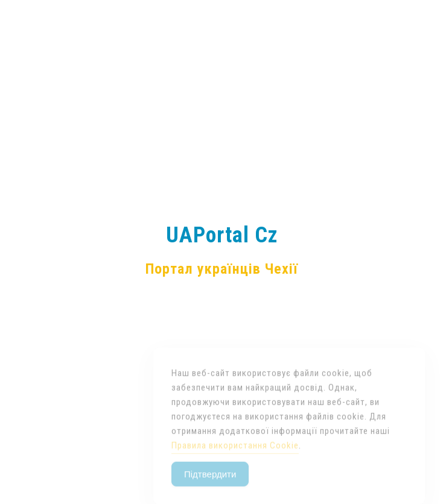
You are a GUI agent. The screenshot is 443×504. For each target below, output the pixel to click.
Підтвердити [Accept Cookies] (210, 483)
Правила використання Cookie (235, 454)
